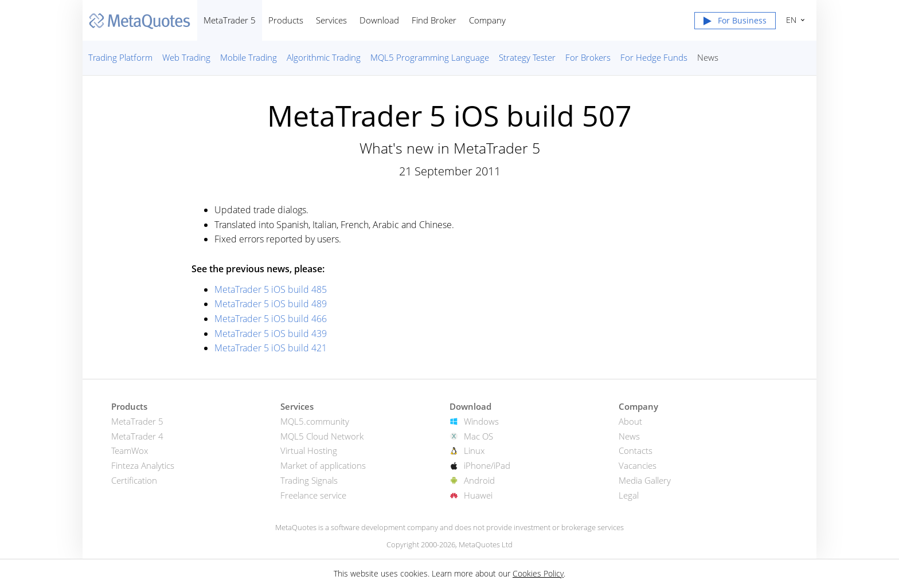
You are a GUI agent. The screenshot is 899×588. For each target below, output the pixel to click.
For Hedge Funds (654, 57)
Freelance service (313, 495)
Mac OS (478, 436)
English (790, 20)
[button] (735, 23)
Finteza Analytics (143, 465)
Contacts (636, 450)
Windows (481, 421)
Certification (134, 480)
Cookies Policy (538, 573)
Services (331, 20)
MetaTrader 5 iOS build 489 (271, 304)
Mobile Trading (249, 57)
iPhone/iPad (487, 465)
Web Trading (186, 57)
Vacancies (638, 465)
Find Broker (434, 20)
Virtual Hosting (309, 450)
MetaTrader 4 (137, 436)
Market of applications (323, 465)
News (708, 57)
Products (286, 20)
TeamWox (130, 450)
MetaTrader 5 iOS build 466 (271, 319)
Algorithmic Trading (324, 57)
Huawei (478, 495)
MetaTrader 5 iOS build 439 (271, 334)
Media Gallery (645, 480)
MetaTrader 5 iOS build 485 (271, 289)
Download (379, 20)
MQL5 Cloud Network (322, 436)
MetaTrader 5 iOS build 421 (271, 348)
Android (479, 480)
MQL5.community (315, 421)
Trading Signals (309, 480)
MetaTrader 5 (230, 20)
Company (487, 20)
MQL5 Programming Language (430, 57)
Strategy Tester (527, 57)
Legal (629, 495)
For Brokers (588, 57)
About (630, 421)
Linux (474, 450)
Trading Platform (120, 57)
